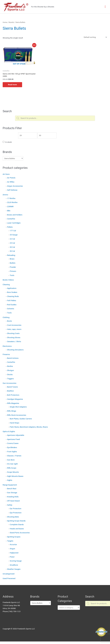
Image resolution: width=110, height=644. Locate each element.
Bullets (13, 263)
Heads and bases (17, 529)
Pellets (10, 227)
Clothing (6, 317)
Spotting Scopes (14, 537)
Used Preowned (9, 578)
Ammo (5, 195)
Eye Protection (16, 513)
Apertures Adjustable (16, 435)
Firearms (6, 354)
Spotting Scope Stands (16, 521)
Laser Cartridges (14, 223)
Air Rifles (11, 182)
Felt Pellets (12, 300)
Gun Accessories (9, 383)
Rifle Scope (12, 468)
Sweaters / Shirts (14, 341)
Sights (10, 480)
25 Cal (12, 243)
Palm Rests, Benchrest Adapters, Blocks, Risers (29, 427)
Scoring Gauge (16, 561)
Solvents (11, 309)
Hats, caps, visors (14, 329)
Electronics (7, 346)
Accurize (13, 544)
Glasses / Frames (14, 456)
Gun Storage (12, 493)
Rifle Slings (12, 411)
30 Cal (12, 247)
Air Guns (6, 174)
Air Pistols (11, 178)
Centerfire (11, 219)
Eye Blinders (12, 447)
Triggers (11, 379)
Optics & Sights (9, 431)
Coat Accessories (14, 325)
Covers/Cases (13, 443)
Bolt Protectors (13, 395)
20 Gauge (14, 235)
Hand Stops (15, 423)
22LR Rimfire (12, 202)
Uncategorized (9, 574)
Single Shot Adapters (18, 407)
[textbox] (68, 608)
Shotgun (11, 370)
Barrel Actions (13, 358)
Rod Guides (12, 305)
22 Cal (12, 239)
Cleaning (6, 284)
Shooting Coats (13, 333)
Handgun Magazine (15, 399)
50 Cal (12, 251)
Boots (10, 321)
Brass (12, 259)
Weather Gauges (14, 569)
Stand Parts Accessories (20, 533)
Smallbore (14, 565)
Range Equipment (10, 485)
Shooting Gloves (14, 337)
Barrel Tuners (13, 387)
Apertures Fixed (14, 439)
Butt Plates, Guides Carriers (21, 419)
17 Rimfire (11, 198)
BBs (9, 211)
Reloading (11, 255)
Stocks (10, 374)
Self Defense (12, 190)
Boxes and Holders (15, 215)
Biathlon (11, 391)
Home (5, 22)
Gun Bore (11, 460)
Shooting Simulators (15, 350)
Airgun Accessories (15, 186)
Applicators (12, 288)
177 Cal (13, 231)
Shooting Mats (13, 517)
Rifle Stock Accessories (17, 415)
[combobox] (69, 608)
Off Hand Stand (13, 501)
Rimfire (10, 366)
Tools (12, 275)
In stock (9, 142)
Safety (10, 505)
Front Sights (12, 452)
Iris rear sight (12, 464)
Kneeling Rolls (13, 497)
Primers (13, 271)
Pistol (12, 557)
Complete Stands (17, 524)
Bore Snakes (12, 292)
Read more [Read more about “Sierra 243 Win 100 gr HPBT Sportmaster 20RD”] (12, 85)
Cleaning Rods (13, 296)
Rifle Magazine (13, 403)
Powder (13, 267)
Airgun (13, 549)
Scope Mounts (13, 472)
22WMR (10, 206)
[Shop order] (95, 37)
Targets (10, 541)
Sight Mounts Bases (15, 476)
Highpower (14, 553)
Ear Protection (16, 508)
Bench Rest (12, 489)
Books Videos (8, 280)
